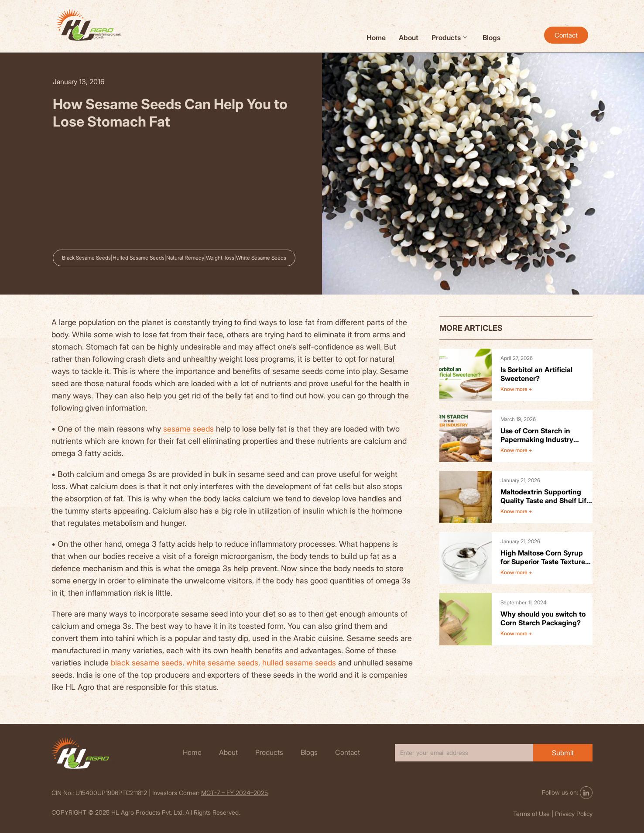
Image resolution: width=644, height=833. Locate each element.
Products (449, 38)
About (409, 38)
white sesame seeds (222, 663)
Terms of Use (531, 814)
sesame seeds (188, 429)
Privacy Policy (574, 814)
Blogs (492, 38)
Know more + (516, 389)
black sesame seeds (147, 663)
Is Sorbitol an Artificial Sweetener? (536, 374)
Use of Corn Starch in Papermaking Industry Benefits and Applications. (544, 435)
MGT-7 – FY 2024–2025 (235, 793)
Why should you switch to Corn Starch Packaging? (543, 618)
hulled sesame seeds (299, 663)
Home (376, 38)
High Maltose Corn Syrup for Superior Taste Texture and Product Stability (543, 557)
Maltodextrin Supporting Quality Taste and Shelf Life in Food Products (545, 496)
